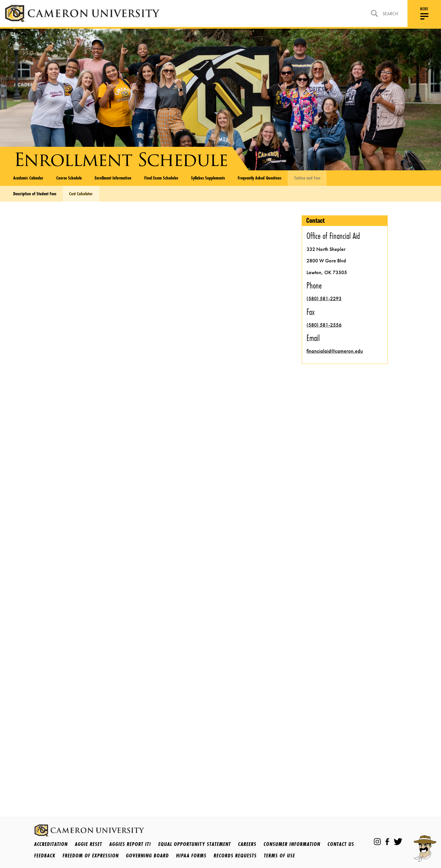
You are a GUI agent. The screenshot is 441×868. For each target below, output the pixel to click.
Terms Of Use (279, 855)
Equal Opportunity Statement (195, 844)
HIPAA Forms (191, 855)
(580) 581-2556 (324, 325)
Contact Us (341, 844)
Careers (247, 844)
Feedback (45, 855)
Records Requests (235, 855)
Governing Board (147, 855)
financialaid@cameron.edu (335, 351)
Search (385, 13)
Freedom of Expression (91, 855)
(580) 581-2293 (324, 299)
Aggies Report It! (130, 844)
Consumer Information (292, 844)
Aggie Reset (88, 844)
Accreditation (51, 844)
